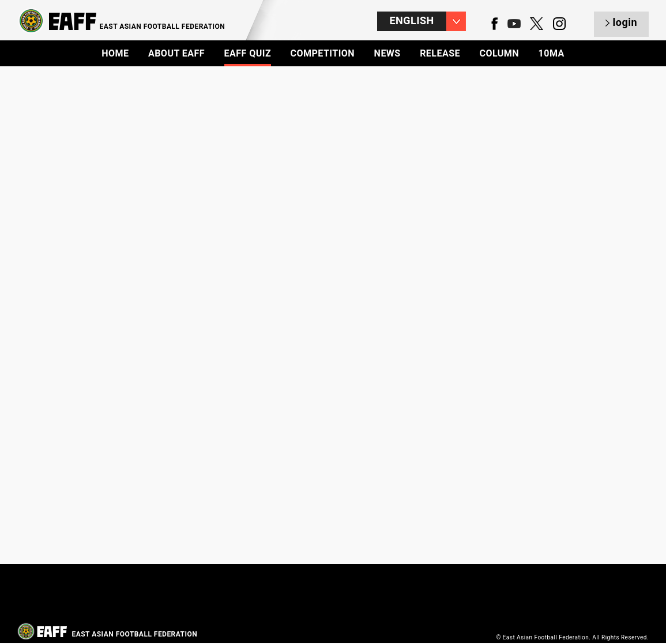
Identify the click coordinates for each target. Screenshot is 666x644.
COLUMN (499, 53)
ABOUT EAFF (176, 53)
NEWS (387, 53)
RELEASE (440, 53)
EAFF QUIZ (248, 53)
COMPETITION (323, 53)
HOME (115, 53)
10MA (552, 53)
